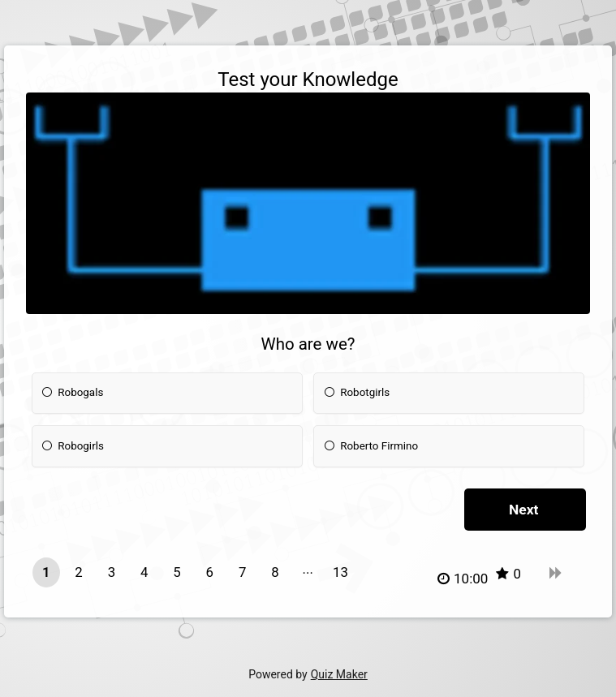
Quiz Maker (339, 674)
